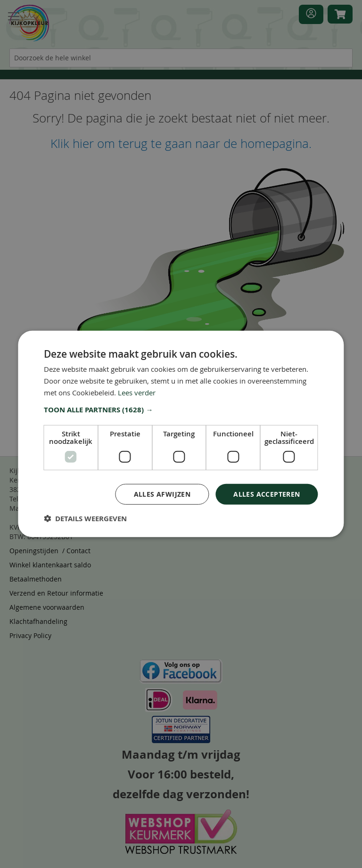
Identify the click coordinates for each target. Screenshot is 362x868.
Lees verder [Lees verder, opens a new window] (137, 393)
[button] (181, 409)
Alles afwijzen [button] (162, 494)
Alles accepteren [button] (267, 494)
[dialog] (181, 434)
